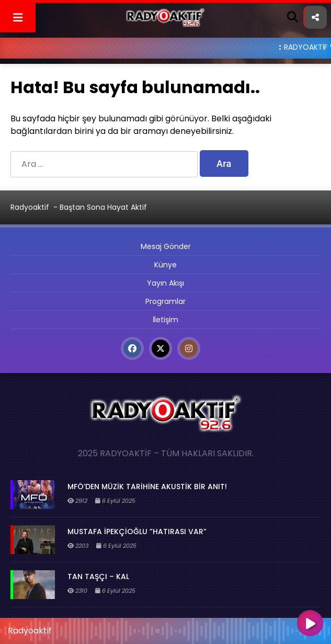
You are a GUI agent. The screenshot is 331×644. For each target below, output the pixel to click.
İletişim (165, 320)
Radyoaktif (30, 207)
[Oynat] (310, 624)
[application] (165, 628)
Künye (165, 265)
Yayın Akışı (165, 283)
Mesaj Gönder (166, 246)
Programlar (165, 301)
